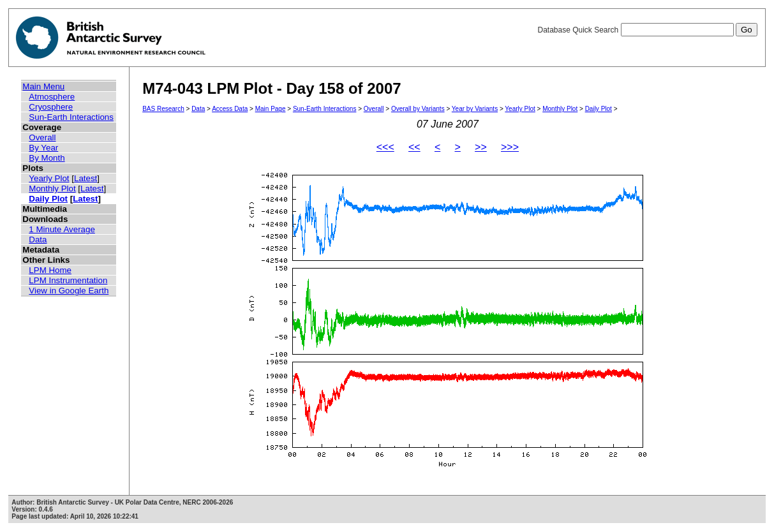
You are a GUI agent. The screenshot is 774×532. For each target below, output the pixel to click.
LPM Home (50, 270)
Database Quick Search (647, 30)
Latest (86, 178)
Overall (42, 137)
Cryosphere (51, 107)
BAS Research (163, 109)
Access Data (230, 109)
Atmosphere (52, 97)
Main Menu (43, 86)
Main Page (271, 109)
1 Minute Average (62, 229)
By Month (47, 158)
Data (38, 240)
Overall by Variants (418, 109)
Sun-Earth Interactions (71, 117)
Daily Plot (48, 199)
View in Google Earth (69, 291)
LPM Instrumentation (68, 280)
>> (481, 147)
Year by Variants (475, 109)
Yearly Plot (49, 178)
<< (414, 147)
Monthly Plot (52, 188)
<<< (385, 147)
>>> (510, 147)
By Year (43, 148)
